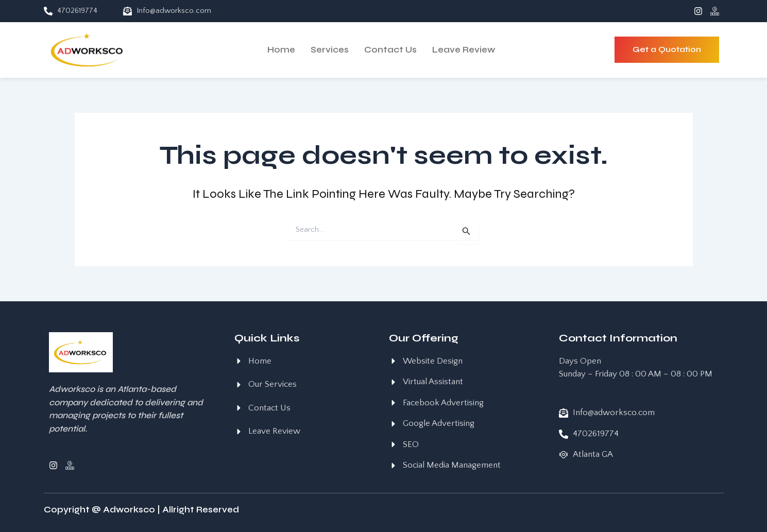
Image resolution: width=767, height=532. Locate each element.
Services (330, 50)
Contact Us (390, 50)
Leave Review (464, 50)
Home (281, 50)
